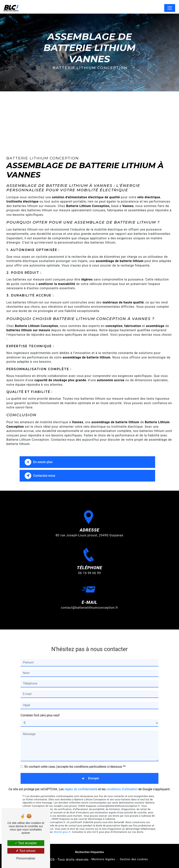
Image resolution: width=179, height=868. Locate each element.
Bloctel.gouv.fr (62, 823)
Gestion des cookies (134, 859)
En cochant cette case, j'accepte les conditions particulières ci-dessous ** (75, 757)
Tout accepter (26, 843)
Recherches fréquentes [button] (90, 852)
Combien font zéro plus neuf (40, 706)
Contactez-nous (40, 476)
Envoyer (94, 769)
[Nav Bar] (170, 8)
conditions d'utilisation (122, 780)
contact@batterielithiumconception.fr (90, 598)
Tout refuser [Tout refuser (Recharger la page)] (26, 851)
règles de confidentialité (81, 780)
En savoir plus (39, 462)
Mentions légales (103, 859)
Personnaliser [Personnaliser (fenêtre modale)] (26, 858)
